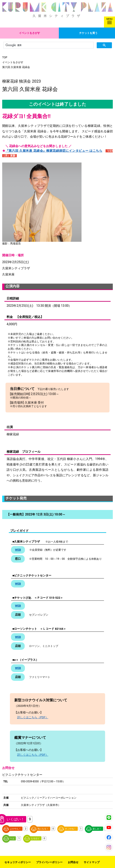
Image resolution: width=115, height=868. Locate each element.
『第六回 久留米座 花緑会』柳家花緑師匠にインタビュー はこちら (54, 151)
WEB (18, 550)
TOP (5, 57)
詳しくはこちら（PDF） (33, 717)
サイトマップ (92, 862)
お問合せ (73, 862)
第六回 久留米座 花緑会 (16, 67)
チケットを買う (88, 33)
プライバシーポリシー (49, 862)
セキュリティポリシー (18, 862)
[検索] (48, 45)
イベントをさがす (30, 33)
